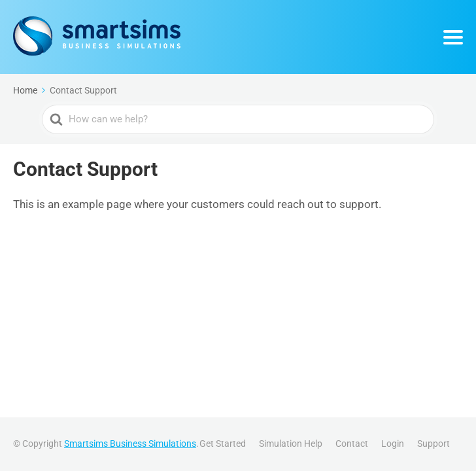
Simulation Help (291, 444)
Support (433, 444)
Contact (352, 444)
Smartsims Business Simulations (130, 444)
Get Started (223, 444)
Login (393, 444)
